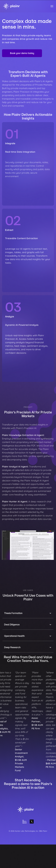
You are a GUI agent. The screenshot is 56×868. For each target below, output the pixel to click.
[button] (28, 613)
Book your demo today (22, 53)
